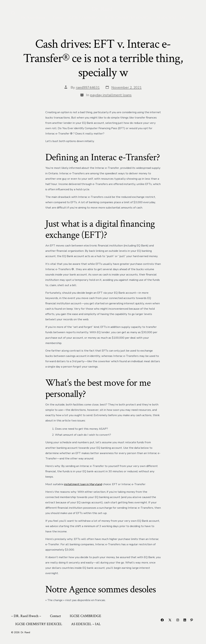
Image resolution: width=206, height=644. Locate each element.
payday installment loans (111, 95)
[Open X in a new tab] (170, 620)
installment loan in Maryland (83, 484)
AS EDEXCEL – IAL (171, 18)
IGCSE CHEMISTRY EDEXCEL (128, 18)
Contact (58, 18)
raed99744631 (88, 87)
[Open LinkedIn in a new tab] (185, 620)
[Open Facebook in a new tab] (162, 620)
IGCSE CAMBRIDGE (84, 18)
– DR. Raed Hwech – (33, 18)
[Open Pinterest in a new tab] (192, 620)
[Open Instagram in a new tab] (178, 620)
